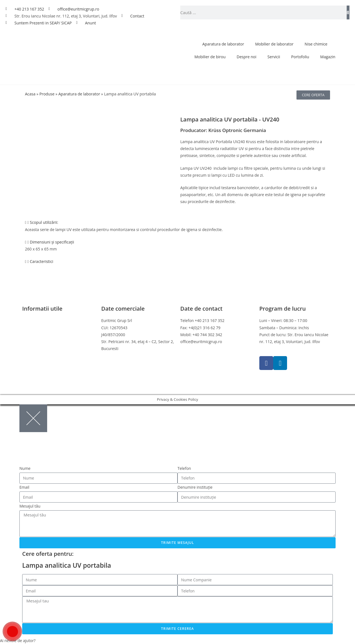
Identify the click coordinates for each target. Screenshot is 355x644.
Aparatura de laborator (223, 44)
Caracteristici (42, 261)
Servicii (274, 57)
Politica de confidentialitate (47, 328)
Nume (25, 468)
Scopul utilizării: (44, 222)
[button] (177, 222)
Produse (47, 94)
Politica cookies (36, 335)
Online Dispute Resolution (46, 348)
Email (24, 487)
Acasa (30, 94)
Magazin (328, 57)
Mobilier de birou (210, 57)
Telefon (184, 468)
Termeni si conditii (39, 320)
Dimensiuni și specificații (52, 242)
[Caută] (348, 12)
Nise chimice (316, 44)
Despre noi (246, 57)
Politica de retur (37, 342)
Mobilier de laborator (274, 44)
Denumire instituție (195, 487)
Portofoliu (300, 57)
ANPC (27, 355)
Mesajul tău (30, 506)
